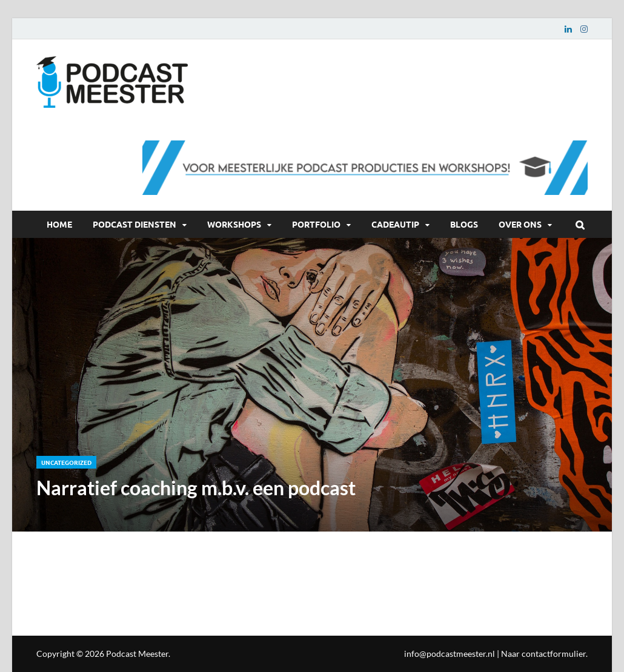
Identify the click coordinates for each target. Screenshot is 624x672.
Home (59, 224)
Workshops (234, 224)
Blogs (464, 224)
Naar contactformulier (543, 654)
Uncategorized (66, 462)
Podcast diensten (134, 224)
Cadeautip (395, 224)
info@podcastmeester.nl (450, 654)
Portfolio (316, 224)
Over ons (520, 224)
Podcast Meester (137, 654)
